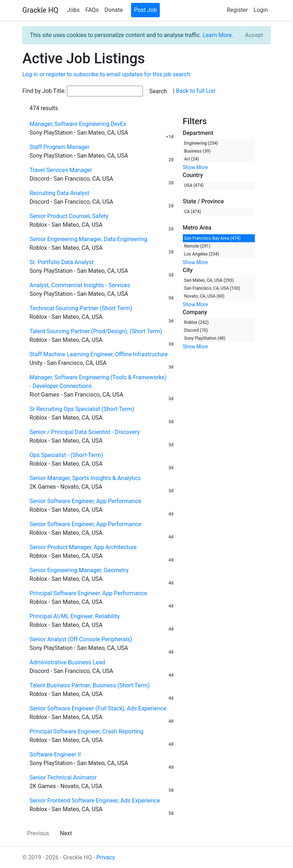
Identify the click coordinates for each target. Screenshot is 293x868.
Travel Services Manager (61, 170)
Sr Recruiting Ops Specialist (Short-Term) (82, 409)
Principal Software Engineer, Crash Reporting (87, 731)
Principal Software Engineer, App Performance (88, 593)
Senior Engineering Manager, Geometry (79, 570)
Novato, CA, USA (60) (204, 296)
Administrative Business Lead (67, 662)
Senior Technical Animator (63, 777)
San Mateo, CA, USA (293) (209, 280)
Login (261, 10)
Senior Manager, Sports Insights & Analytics (85, 478)
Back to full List (195, 91)
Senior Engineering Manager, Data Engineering (88, 239)
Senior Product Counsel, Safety (69, 216)
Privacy (106, 857)
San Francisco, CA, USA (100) (212, 288)
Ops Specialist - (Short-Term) (66, 455)
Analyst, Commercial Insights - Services (80, 285)
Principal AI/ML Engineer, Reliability (75, 616)
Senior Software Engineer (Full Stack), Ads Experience (98, 708)
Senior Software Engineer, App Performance (85, 501)
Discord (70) (196, 330)
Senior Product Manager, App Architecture (83, 547)
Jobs (73, 10)
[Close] (254, 35)
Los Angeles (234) (202, 254)
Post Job (145, 10)
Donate (114, 10)
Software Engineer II (55, 754)
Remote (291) (197, 246)
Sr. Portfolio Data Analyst (62, 262)
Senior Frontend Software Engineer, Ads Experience (95, 801)
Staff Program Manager (60, 147)
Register (237, 10)
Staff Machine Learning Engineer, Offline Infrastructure (99, 354)
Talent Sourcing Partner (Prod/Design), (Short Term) (96, 331)
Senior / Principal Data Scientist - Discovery (85, 432)
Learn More (217, 35)
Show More (195, 167)
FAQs (92, 10)
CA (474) (193, 212)
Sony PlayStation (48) (205, 338)
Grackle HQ (40, 10)
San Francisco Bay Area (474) (213, 238)
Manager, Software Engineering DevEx (78, 124)
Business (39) (197, 151)
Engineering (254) (201, 143)
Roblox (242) (197, 322)
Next (66, 833)
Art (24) (192, 159)
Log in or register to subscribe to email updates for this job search (106, 74)
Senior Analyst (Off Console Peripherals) (81, 639)
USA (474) (194, 185)
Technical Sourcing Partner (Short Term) (81, 308)
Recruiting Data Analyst (59, 193)
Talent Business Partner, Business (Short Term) (90, 685)
